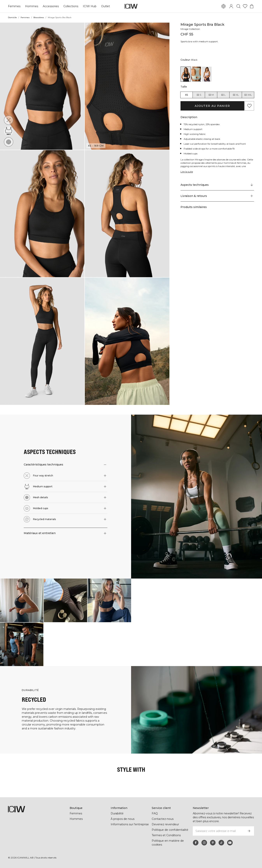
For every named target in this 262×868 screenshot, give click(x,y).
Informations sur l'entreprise (130, 824)
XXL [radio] (248, 95)
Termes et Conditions (166, 835)
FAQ (155, 813)
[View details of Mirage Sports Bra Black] (186, 74)
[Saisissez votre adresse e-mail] (218, 831)
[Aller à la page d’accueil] (131, 6)
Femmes (14, 6)
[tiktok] (221, 843)
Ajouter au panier (212, 106)
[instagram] (204, 843)
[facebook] (196, 843)
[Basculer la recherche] (238, 6)
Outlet (105, 6)
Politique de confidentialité (170, 830)
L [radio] (223, 95)
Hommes (31, 6)
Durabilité (117, 813)
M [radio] (211, 95)
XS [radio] (186, 95)
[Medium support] (9, 130)
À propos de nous (123, 819)
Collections (70, 6)
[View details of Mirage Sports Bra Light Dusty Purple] (207, 74)
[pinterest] (213, 843)
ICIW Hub (89, 6)
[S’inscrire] (249, 831)
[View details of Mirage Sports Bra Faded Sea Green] (196, 74)
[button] (42, 86)
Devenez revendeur (165, 824)
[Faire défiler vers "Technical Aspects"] (217, 185)
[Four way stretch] (9, 120)
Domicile (12, 17)
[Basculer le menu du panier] (252, 6)
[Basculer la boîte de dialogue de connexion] (231, 6)
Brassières (39, 17)
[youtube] (230, 843)
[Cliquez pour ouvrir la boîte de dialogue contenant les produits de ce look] (22, 600)
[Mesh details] (10, 141)
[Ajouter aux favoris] (249, 106)
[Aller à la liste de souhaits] (245, 6)
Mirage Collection (191, 29)
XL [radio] (236, 95)
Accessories (50, 6)
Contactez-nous (162, 819)
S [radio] (199, 95)
